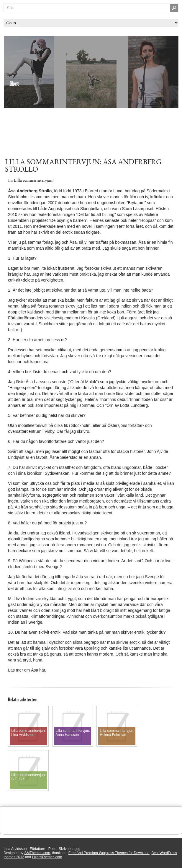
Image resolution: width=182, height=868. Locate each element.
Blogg (14, 83)
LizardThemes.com (47, 857)
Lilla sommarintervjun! (34, 180)
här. (43, 670)
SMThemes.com (37, 853)
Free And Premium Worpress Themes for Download (109, 853)
